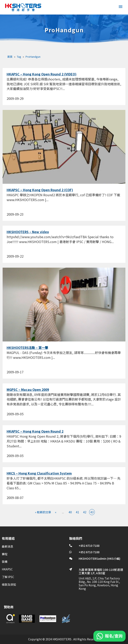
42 (85, 512)
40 (70, 512)
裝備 (5, 562)
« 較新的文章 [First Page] (43, 512)
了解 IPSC (8, 577)
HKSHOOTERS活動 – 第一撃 (27, 348)
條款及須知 (9, 585)
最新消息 (7, 546)
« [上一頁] (56, 512)
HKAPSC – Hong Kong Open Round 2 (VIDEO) (42, 74)
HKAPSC (7, 569)
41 (77, 512)
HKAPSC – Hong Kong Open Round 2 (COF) (40, 190)
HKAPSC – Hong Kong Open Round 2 (35, 431)
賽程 (5, 554)
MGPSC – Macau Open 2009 (28, 389)
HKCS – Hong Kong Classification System (39, 473)
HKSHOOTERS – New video (28, 232)
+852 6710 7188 (89, 546)
